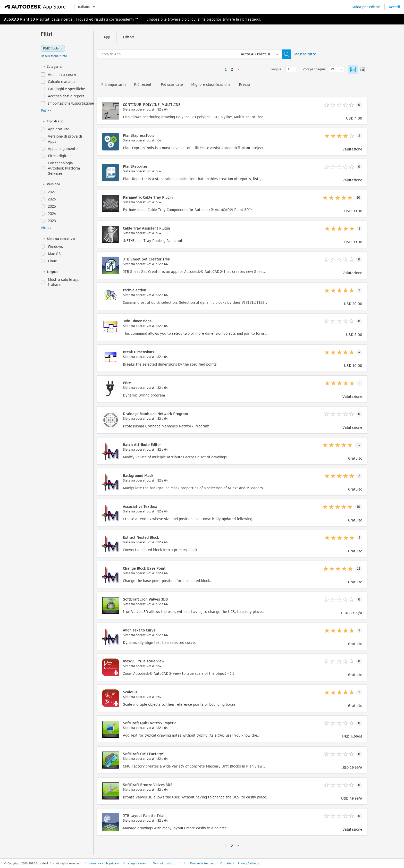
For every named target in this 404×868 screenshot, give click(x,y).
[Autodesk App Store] (35, 7)
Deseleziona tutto (54, 56)
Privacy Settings (248, 863)
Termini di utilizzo (165, 863)
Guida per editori (366, 7)
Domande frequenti (203, 863)
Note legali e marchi (136, 863)
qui (258, 19)
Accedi (394, 7)
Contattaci (227, 863)
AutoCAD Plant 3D (20, 19)
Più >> (46, 111)
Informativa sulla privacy (102, 863)
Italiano (86, 7)
